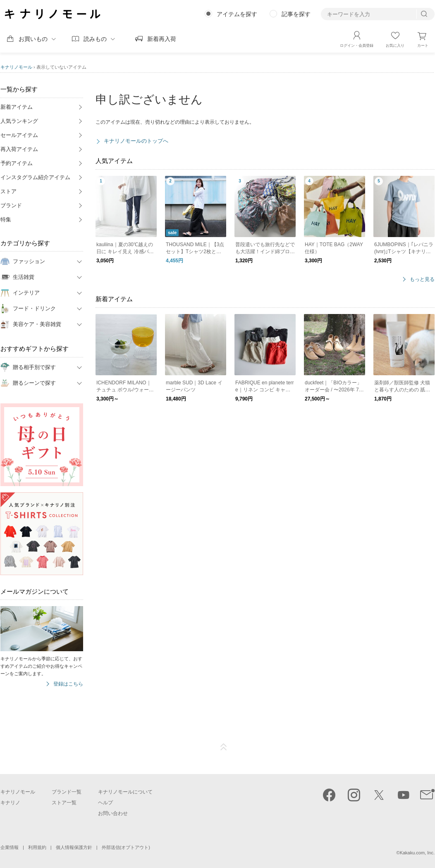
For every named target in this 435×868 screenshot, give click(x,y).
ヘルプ (105, 803)
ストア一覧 (64, 803)
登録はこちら (68, 684)
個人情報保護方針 (74, 847)
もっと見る (422, 279)
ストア (8, 191)
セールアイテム (19, 135)
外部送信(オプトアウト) (126, 847)
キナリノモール (16, 67)
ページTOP (224, 747)
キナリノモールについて (125, 792)
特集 (6, 219)
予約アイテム (17, 163)
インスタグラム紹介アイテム (35, 177)
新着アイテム (17, 107)
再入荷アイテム (19, 149)
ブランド (11, 205)
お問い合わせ (113, 813)
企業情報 (10, 847)
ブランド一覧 (67, 792)
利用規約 (37, 847)
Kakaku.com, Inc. (417, 853)
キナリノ (10, 803)
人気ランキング (19, 121)
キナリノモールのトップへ (136, 141)
